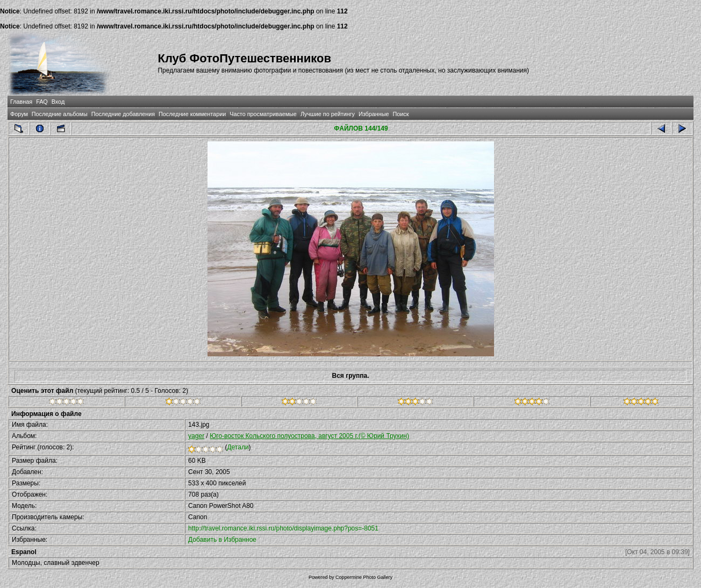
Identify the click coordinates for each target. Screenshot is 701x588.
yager (196, 436)
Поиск (400, 114)
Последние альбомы (60, 114)
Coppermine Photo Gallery (364, 577)
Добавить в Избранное (222, 540)
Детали (238, 447)
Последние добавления (123, 114)
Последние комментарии (192, 114)
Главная (21, 102)
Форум (19, 114)
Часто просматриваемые (263, 114)
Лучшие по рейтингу (328, 114)
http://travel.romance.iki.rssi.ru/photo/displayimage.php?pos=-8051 (283, 528)
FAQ (42, 102)
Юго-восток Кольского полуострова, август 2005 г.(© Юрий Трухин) (309, 436)
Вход (58, 102)
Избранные (374, 114)
